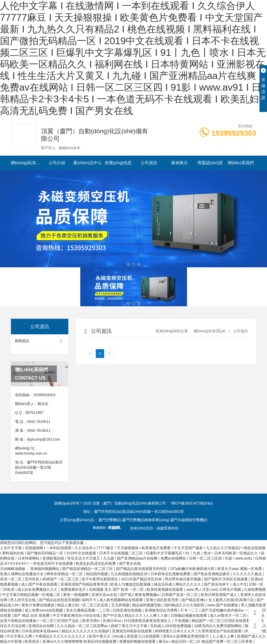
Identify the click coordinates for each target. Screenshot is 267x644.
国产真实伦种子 (217, 584)
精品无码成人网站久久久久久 (178, 584)
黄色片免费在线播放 (38, 605)
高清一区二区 (11, 579)
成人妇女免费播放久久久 (38, 589)
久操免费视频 (255, 589)
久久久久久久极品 (248, 574)
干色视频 (182, 621)
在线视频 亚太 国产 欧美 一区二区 (117, 589)
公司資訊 (149, 163)
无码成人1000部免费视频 (171, 626)
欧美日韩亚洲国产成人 (219, 595)
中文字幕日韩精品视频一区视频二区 (32, 595)
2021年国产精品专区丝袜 (142, 579)
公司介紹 (57, 163)
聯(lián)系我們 (241, 163)
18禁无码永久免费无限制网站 (218, 626)
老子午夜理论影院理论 (100, 579)
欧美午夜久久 (100, 636)
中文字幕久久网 (20, 636)
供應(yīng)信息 (118, 163)
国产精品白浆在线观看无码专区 (142, 569)
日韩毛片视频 (231, 589)
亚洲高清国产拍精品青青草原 (85, 584)
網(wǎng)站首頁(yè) (26, 163)
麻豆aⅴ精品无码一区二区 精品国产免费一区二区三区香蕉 (206, 641)
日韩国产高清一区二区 (180, 595)
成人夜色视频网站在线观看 (122, 600)
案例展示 (179, 163)
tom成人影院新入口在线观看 (137, 636)
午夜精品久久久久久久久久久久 (61, 636)
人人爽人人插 (157, 615)
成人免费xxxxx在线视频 (44, 610)
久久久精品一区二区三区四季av (83, 626)
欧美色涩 (32, 641)
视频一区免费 (251, 569)
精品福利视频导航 (147, 605)
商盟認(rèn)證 (210, 163)
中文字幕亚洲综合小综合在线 (77, 615)
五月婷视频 (121, 605)
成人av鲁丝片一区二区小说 (232, 615)
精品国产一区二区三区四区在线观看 (221, 621)
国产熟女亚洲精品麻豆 (212, 574)
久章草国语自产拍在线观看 (220, 631)
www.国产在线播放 (223, 605)
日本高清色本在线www (41, 631)
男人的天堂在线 (23, 600)
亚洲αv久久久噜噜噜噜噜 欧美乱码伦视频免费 (80, 641)
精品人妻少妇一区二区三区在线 (83, 605)
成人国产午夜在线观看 (40, 584)
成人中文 (240, 584)
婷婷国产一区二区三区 (61, 579)
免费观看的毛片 (74, 589)
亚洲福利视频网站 (45, 569)
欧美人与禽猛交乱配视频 (131, 584)
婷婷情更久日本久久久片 (175, 631)
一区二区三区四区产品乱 (60, 621)
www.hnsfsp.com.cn (31, 453)
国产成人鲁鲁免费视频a (140, 595)
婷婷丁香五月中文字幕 (130, 626)
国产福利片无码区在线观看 (226, 579)
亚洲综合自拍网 (42, 626)
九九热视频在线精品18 (129, 574)
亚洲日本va (112, 621)
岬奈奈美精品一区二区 (65, 574)
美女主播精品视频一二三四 (88, 610)
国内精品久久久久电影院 (185, 605)
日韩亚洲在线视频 (128, 610)
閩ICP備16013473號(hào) (192, 503)
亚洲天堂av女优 (105, 595)
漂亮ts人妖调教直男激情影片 (186, 636)
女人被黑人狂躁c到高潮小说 (232, 600)
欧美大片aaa (228, 569)
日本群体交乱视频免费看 (171, 574)
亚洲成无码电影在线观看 (132, 631)
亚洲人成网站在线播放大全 (22, 574)
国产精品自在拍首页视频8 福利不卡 (68, 600)
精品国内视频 (97, 574)
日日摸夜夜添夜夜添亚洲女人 (148, 621)
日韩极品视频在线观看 (189, 615)
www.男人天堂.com (202, 589)
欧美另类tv (92, 621)
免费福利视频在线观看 (138, 641)
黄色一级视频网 (76, 595)
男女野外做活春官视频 (183, 579)
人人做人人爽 (224, 636)
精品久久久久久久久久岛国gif (86, 631)
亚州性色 (32, 579)
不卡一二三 (190, 610)
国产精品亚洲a (194, 600)
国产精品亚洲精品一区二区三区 (88, 569)
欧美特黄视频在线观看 (165, 589)
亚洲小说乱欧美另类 (163, 600)
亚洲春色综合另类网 (162, 610)
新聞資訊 (40, 341)
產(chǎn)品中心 (87, 163)
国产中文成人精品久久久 (123, 615)
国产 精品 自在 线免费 (32, 615)
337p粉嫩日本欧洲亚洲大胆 (193, 569)
